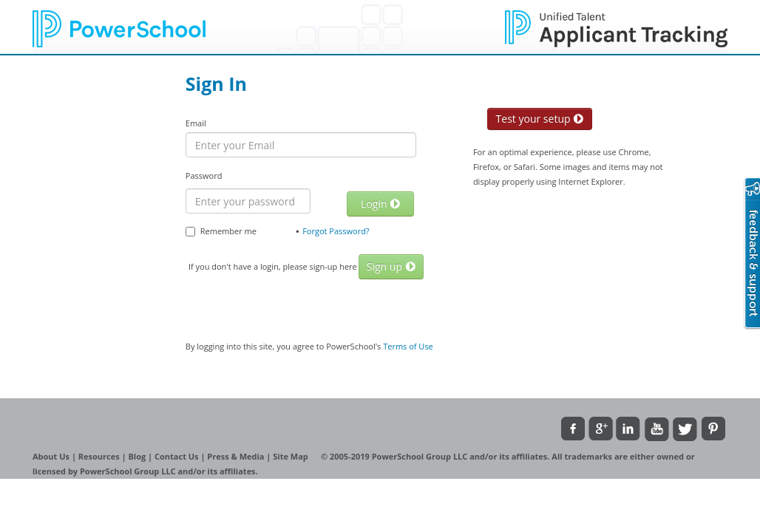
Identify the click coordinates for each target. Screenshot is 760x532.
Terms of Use (408, 346)
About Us (52, 456)
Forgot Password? (336, 231)
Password (204, 175)
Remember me (221, 231)
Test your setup (540, 119)
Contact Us (177, 456)
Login (380, 204)
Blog (138, 456)
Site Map (291, 456)
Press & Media (237, 456)
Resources (100, 456)
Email (196, 123)
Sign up (391, 266)
